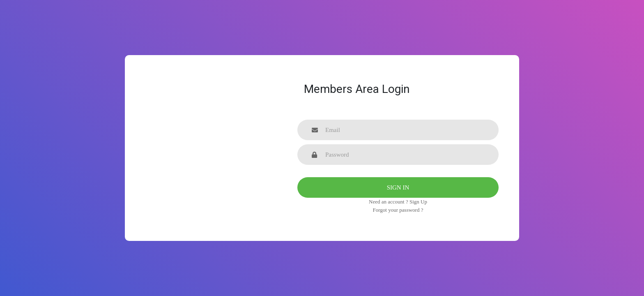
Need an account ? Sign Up (398, 202)
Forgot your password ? (398, 210)
